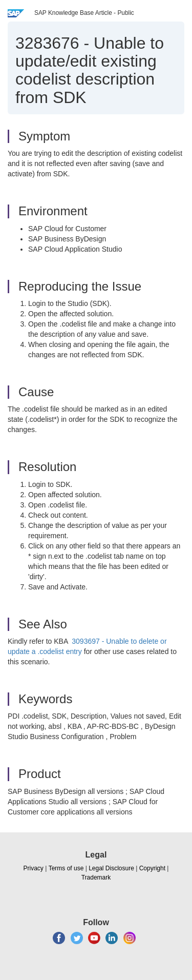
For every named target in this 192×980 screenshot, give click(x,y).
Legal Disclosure (111, 868)
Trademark (96, 877)
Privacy (34, 868)
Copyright (152, 868)
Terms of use (66, 868)
